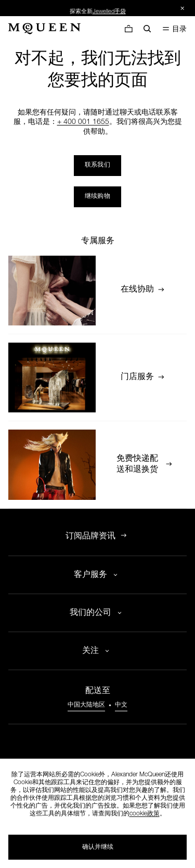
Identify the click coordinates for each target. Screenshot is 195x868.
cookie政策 (145, 814)
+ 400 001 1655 (83, 122)
